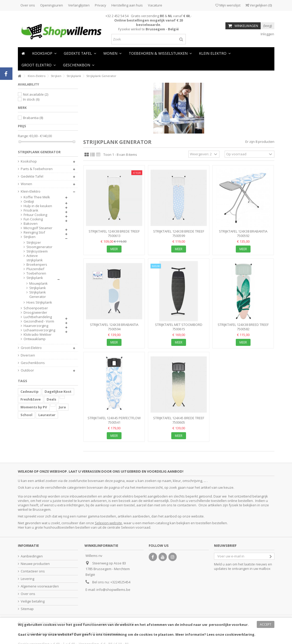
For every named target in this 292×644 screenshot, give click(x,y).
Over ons (28, 5)
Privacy (101, 5)
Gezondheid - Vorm (39, 321)
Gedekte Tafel (32, 176)
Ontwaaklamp (35, 339)
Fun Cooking (33, 219)
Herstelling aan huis (127, 5)
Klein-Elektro (31, 191)
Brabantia (33, 118)
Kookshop (29, 161)
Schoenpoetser (36, 308)
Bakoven (31, 224)
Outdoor (27, 370)
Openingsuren (52, 5)
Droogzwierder (35, 313)
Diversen (28, 355)
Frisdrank (31, 210)
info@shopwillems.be (113, 590)
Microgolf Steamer (38, 228)
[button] (112, 53)
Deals (51, 399)
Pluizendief (35, 269)
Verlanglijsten (79, 5)
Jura (62, 407)
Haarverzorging (36, 326)
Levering (27, 579)
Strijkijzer (34, 243)
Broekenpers (37, 265)
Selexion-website (108, 523)
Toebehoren (36, 273)
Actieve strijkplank (35, 258)
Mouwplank (38, 283)
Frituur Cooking (35, 215)
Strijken (30, 237)
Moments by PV (34, 407)
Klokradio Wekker (38, 335)
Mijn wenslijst (228, 5)
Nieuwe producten (35, 564)
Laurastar (47, 415)
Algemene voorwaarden (40, 586)
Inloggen (267, 34)
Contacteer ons (33, 571)
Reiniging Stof (34, 232)
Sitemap (27, 609)
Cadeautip (30, 391)
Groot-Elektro (31, 348)
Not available (36, 94)
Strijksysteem (37, 251)
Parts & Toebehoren (37, 169)
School (26, 415)
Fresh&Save (31, 399)
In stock (31, 99)
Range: (23, 136)
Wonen (26, 184)
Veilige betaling (33, 601)
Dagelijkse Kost (58, 391)
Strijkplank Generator (38, 295)
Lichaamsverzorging (39, 330)
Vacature (155, 5)
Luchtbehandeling (38, 317)
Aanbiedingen (32, 556)
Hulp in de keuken (38, 206)
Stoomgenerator (39, 247)
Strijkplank (35, 278)
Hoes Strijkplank (39, 302)
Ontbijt (29, 202)
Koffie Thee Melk (37, 197)
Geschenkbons (33, 363)
